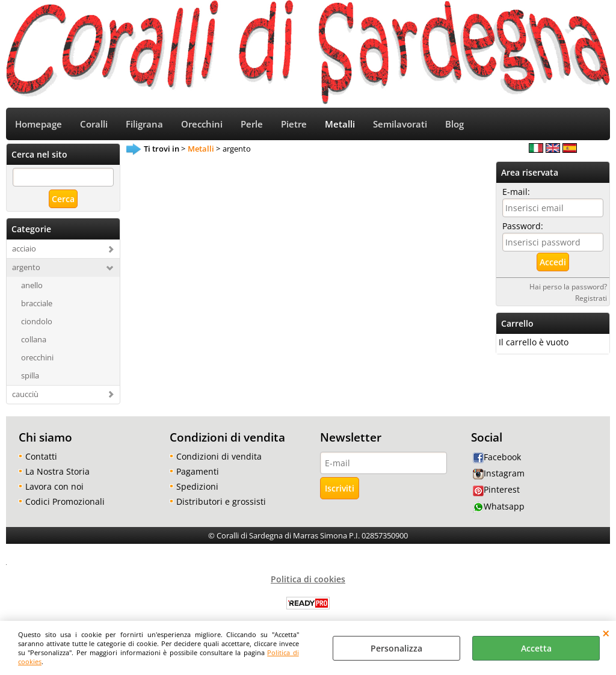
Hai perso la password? (568, 287)
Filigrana (144, 125)
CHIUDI (606, 633)
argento (26, 268)
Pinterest (496, 490)
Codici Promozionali (65, 501)
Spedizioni (197, 486)
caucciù (25, 394)
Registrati (591, 298)
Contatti (41, 456)
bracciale (37, 303)
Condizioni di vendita (219, 456)
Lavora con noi (54, 486)
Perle (252, 125)
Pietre (294, 125)
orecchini (37, 357)
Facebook (497, 457)
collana (34, 339)
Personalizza (396, 648)
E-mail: (516, 192)
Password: (523, 227)
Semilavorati (400, 125)
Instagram (499, 473)
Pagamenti (198, 471)
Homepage (38, 125)
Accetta (536, 648)
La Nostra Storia (57, 471)
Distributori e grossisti (221, 501)
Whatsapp (499, 506)
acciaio (24, 249)
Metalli (340, 125)
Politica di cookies (308, 579)
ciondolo (37, 321)
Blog (454, 125)
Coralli (94, 125)
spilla (30, 375)
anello (32, 286)
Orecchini (202, 125)
